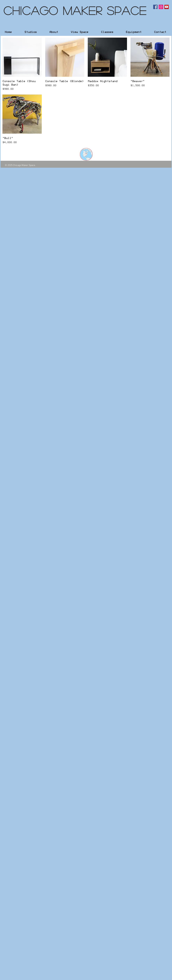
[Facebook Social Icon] (155, 7)
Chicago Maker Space (75, 10)
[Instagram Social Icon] (161, 7)
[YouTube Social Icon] (167, 7)
